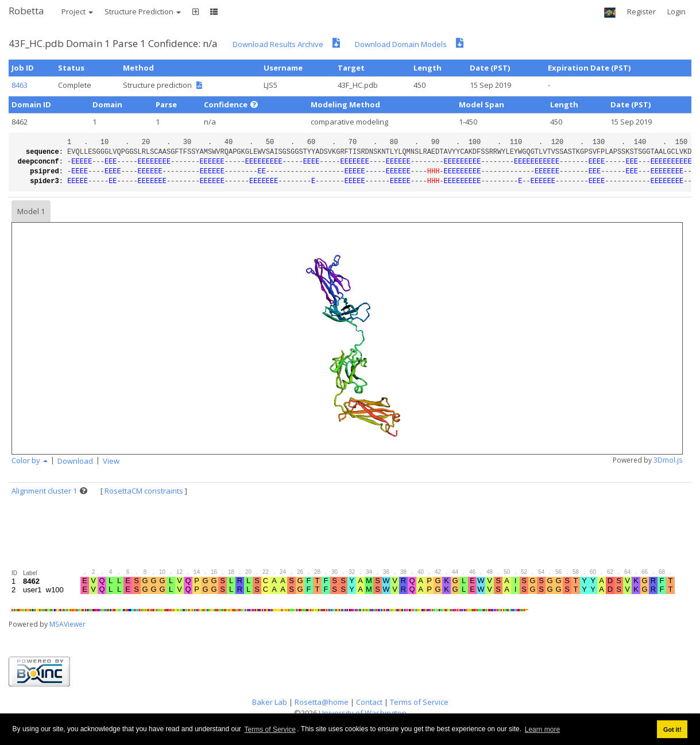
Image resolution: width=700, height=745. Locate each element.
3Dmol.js (668, 460)
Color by (30, 460)
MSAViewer (67, 624)
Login (676, 11)
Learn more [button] (542, 730)
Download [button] (75, 461)
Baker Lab (270, 702)
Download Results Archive (278, 44)
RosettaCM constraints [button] (144, 491)
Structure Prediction (143, 11)
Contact (369, 702)
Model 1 (31, 211)
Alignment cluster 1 (44, 491)
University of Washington (363, 713)
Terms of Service (270, 730)
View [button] (111, 461)
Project (77, 11)
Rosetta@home (322, 702)
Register (641, 11)
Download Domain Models (401, 44)
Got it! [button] (672, 730)
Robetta (26, 11)
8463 (20, 85)
